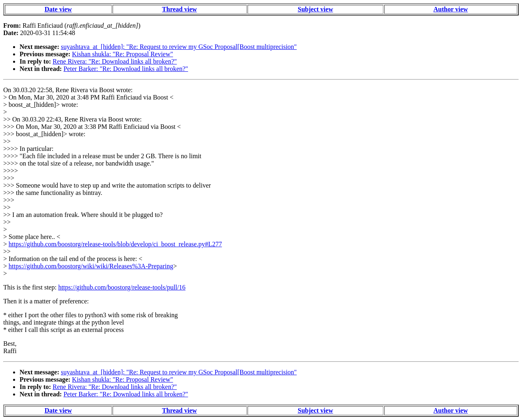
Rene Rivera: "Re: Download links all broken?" (115, 61)
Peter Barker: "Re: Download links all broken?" (126, 69)
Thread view (179, 9)
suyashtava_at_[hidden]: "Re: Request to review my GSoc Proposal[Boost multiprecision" (179, 47)
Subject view (315, 9)
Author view (451, 9)
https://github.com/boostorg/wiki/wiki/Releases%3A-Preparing (91, 266)
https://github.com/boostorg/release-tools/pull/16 (122, 287)
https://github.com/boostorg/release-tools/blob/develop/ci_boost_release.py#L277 (115, 244)
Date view (58, 9)
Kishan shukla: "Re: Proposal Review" (123, 54)
